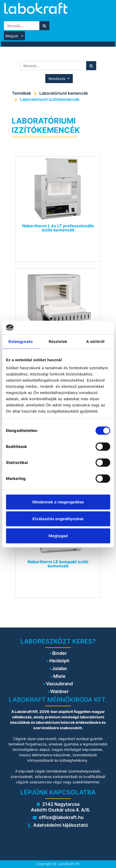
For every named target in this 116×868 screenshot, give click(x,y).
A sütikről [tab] (95, 341)
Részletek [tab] (58, 341)
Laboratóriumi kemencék (64, 93)
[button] (59, 79)
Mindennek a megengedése (58, 502)
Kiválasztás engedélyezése (58, 519)
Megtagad (58, 536)
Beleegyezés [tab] (21, 341)
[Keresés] (44, 26)
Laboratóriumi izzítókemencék (50, 99)
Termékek (21, 93)
